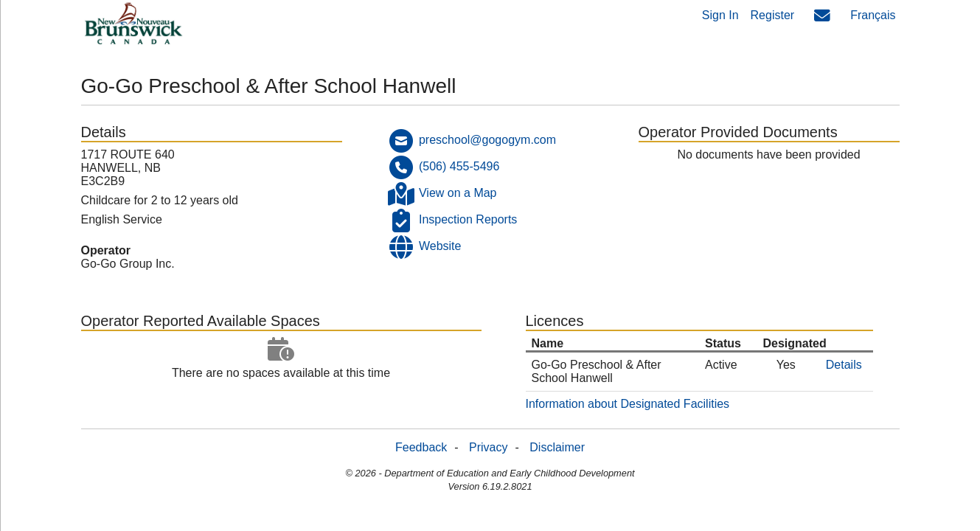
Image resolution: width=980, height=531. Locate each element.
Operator (106, 250)
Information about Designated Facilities (628, 404)
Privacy (488, 447)
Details (844, 365)
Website (440, 246)
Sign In (720, 15)
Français (873, 15)
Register (773, 15)
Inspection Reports (468, 219)
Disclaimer (557, 447)
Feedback (421, 447)
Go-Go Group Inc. (128, 264)
